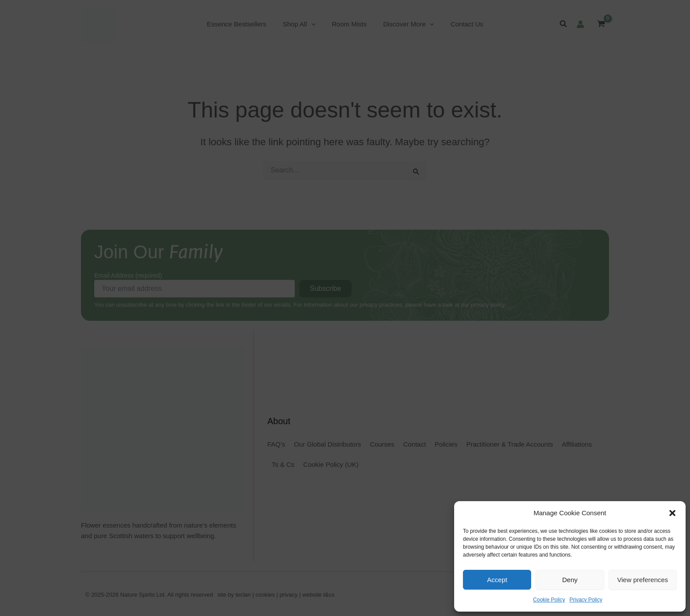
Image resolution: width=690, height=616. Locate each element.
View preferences (643, 580)
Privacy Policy (586, 600)
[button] (672, 513)
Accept (497, 580)
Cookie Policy (549, 600)
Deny (570, 580)
